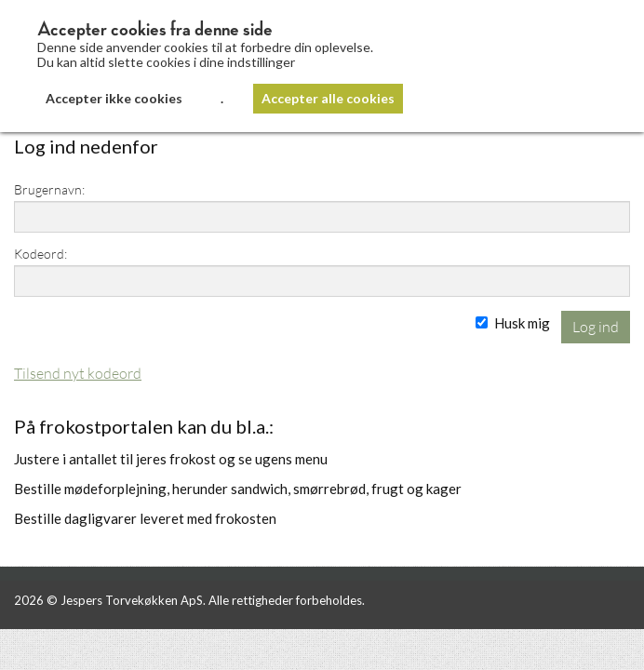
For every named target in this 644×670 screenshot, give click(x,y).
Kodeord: (40, 254)
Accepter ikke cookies (114, 98)
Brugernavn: (49, 190)
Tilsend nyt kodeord (78, 373)
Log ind (596, 326)
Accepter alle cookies (328, 98)
